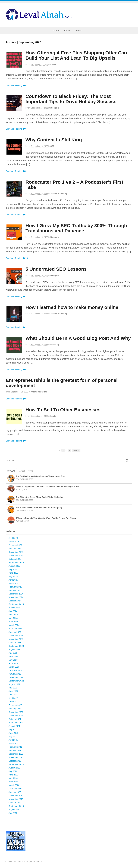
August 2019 (14, 810)
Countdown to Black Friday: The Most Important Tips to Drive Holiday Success (71, 99)
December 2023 (16, 636)
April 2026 (13, 538)
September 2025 (16, 562)
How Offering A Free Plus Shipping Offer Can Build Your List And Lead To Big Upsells (76, 55)
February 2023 (15, 670)
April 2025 (13, 580)
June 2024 (13, 615)
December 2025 (16, 552)
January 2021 (15, 750)
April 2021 (13, 740)
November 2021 (16, 716)
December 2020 (16, 754)
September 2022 (16, 681)
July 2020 (13, 771)
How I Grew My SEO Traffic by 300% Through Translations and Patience (76, 228)
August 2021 (14, 726)
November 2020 (16, 757)
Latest (22, 471)
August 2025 (14, 566)
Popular (11, 471)
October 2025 (15, 559)
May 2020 (13, 778)
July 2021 (13, 730)
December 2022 (16, 677)
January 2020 (15, 792)
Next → (76, 450)
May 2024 (13, 618)
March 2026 (14, 542)
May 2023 (13, 660)
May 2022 (13, 695)
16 (25, 258)
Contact (78, 30)
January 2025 (15, 590)
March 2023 (14, 667)
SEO (52, 146)
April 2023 (13, 663)
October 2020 (15, 761)
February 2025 (15, 587)
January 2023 (15, 674)
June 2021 (13, 733)
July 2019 (13, 813)
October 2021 (15, 719)
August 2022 (14, 684)
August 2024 (14, 608)
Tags (30, 471)
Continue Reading (14, 85)
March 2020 (14, 785)
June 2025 (13, 573)
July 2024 (13, 611)
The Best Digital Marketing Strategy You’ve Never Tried (41, 476)
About (67, 30)
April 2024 (13, 622)
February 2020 (15, 789)
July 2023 (13, 653)
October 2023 (15, 642)
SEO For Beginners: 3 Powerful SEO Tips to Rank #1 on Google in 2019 (48, 487)
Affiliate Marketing (59, 194)
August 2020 (14, 768)
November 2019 (16, 799)
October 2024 (15, 601)
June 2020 (13, 775)
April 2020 (13, 782)
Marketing (55, 345)
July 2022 (13, 688)
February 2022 (15, 705)
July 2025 (13, 569)
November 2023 (16, 639)
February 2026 (15, 545)
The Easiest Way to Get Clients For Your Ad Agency (39, 508)
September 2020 (16, 764)
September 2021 (16, 723)
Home (56, 30)
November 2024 (16, 597)
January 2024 (15, 632)
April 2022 (13, 698)
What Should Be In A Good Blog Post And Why (78, 338)
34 (25, 296)
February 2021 (15, 747)
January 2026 (15, 549)
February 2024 (15, 629)
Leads (53, 64)
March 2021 (14, 743)
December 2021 (16, 712)
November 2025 (16, 555)
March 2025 (14, 583)
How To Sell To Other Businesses (63, 410)
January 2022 (15, 709)
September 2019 (16, 806)
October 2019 (15, 803)
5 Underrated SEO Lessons (56, 269)
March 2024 (14, 625)
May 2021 (13, 736)
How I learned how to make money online (72, 307)
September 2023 (16, 646)
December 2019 (16, 796)
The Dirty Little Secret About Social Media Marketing (39, 497)
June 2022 (13, 691)
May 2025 (13, 576)
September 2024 (16, 604)
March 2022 (14, 702)
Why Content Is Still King (54, 140)
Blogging (55, 108)
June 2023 (13, 656)
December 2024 (16, 594)
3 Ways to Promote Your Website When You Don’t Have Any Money (46, 518)
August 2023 (14, 649)
